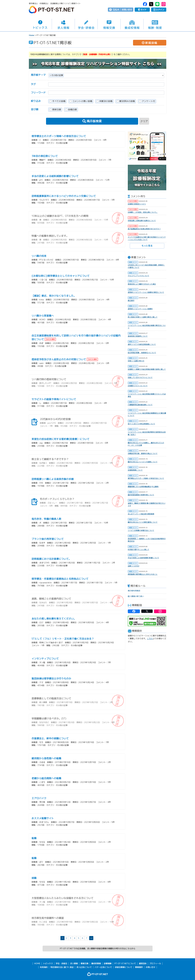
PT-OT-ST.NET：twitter (151, 4)
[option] (147, 146)
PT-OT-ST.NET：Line (157, 4)
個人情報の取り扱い (136, 596)
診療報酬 (108, 964)
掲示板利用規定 (134, 591)
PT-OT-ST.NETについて (125, 964)
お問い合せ (127, 10)
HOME (37, 964)
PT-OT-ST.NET (52, 10)
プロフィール (155, 964)
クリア (144, 121)
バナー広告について (103, 967)
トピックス (40, 24)
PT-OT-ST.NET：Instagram (164, 4)
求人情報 (63, 24)
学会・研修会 (86, 24)
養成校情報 (132, 24)
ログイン (159, 10)
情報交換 (109, 24)
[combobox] (106, 75)
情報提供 (139, 967)
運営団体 (143, 964)
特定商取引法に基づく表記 (62, 967)
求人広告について (84, 967)
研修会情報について (124, 967)
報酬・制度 (155, 24)
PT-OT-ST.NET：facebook (145, 4)
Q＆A (116, 10)
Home (32, 35)
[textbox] (65, 75)
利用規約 (44, 967)
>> (91, 938)
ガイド (142, 10)
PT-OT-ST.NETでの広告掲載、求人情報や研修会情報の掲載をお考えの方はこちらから (97, 949)
